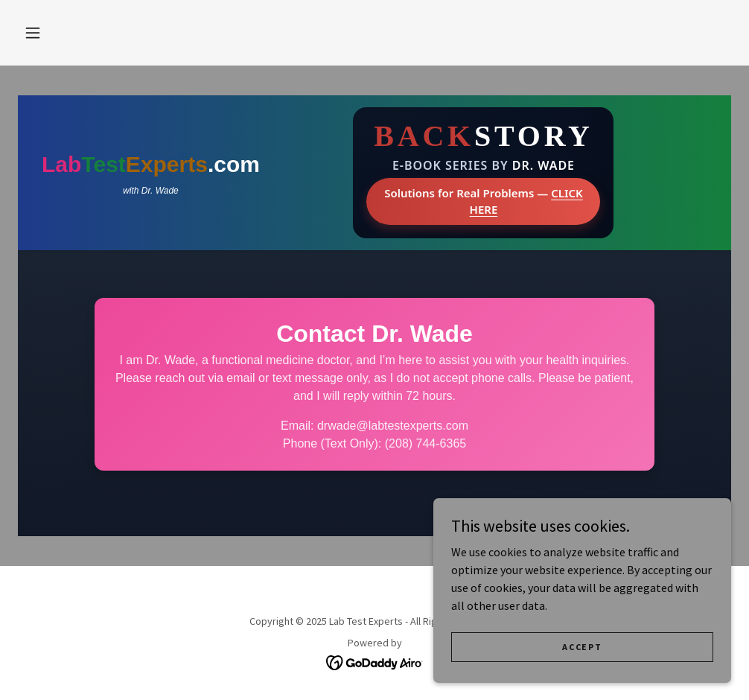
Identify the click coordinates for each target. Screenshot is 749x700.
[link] (375, 661)
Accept (582, 647)
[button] (33, 33)
